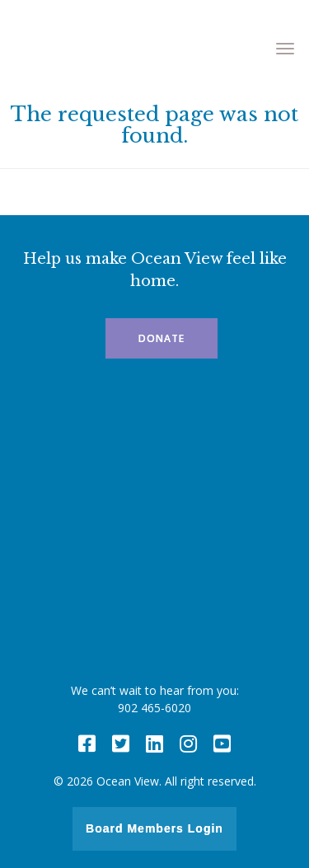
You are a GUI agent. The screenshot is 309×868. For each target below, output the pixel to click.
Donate (162, 338)
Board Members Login (154, 828)
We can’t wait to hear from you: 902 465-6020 (155, 699)
